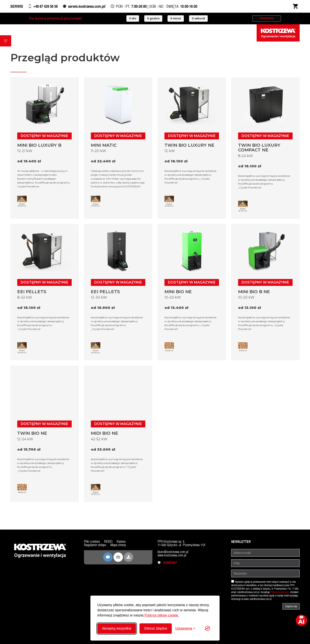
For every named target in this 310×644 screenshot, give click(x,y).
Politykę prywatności (280, 592)
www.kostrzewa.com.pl (172, 555)
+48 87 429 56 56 (46, 6)
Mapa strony (118, 545)
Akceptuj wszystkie (117, 628)
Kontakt (167, 563)
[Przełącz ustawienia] (185, 628)
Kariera (121, 542)
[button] (6, 41)
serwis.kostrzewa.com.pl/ (87, 6)
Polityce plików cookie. (162, 615)
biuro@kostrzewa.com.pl (173, 552)
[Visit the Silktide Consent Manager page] (208, 629)
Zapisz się (291, 606)
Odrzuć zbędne (156, 628)
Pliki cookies (92, 542)
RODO (108, 542)
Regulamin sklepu (95, 545)
